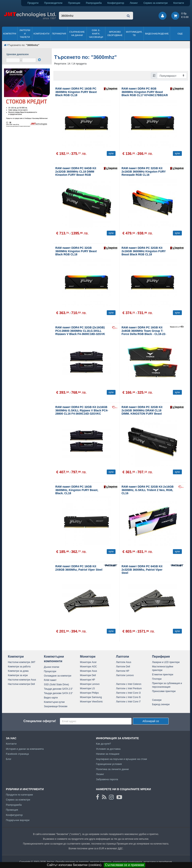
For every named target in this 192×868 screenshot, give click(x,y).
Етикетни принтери (163, 675)
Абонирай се (151, 721)
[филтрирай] (39, 60)
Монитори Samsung (91, 697)
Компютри (10, 34)
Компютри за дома (18, 671)
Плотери (157, 679)
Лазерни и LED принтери (166, 662)
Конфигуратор (116, 3)
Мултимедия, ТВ (134, 34)
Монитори (88, 657)
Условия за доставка (108, 749)
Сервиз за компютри (155, 3)
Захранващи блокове (56, 706)
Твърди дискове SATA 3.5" (58, 693)
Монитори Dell (88, 675)
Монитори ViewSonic (92, 702)
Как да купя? (103, 744)
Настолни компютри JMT (22, 662)
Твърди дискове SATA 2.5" (58, 689)
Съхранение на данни (77, 34)
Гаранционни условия (109, 764)
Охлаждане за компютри (58, 676)
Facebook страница (17, 754)
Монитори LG (88, 688)
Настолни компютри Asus (22, 680)
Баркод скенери (161, 704)
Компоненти (41, 34)
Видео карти (51, 698)
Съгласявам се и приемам (124, 865)
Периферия (59, 34)
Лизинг (134, 3)
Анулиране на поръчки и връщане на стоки (121, 759)
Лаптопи (122, 657)
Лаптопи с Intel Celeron (129, 684)
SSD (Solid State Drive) (56, 684)
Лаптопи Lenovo (125, 675)
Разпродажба (94, 3)
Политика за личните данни (112, 769)
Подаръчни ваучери (18, 820)
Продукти (33, 3)
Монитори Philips (89, 693)
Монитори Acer (88, 662)
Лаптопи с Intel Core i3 (128, 693)
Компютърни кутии (54, 702)
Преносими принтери (164, 691)
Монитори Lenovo (90, 684)
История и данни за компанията (25, 749)
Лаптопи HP (122, 671)
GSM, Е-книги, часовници (96, 34)
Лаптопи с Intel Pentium (129, 688)
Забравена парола (107, 779)
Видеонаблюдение (157, 34)
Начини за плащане (108, 754)
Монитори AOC (89, 667)
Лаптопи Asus (123, 662)
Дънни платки (52, 667)
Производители (53, 3)
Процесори (50, 671)
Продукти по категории (19, 795)
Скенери (157, 700)
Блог (9, 759)
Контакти (179, 3)
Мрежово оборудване (115, 34)
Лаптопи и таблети (25, 34)
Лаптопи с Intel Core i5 (128, 697)
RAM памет (50, 680)
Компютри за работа (19, 667)
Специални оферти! (40, 721)
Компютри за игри (18, 675)
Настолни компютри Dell (21, 684)
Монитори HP (88, 680)
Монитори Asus (89, 671)
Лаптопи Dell (123, 667)
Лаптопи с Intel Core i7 (128, 702)
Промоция (12, 810)
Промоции (74, 3)
